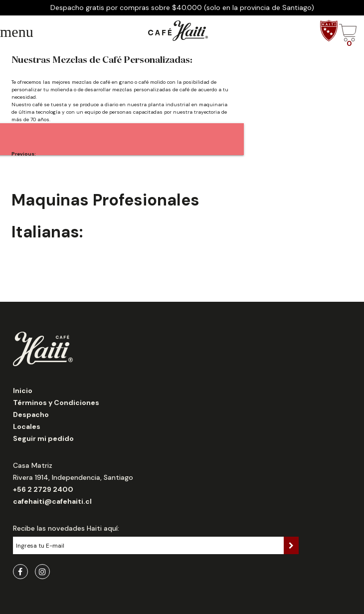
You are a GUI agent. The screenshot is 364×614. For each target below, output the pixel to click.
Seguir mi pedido (43, 438)
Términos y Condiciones (56, 403)
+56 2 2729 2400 (43, 489)
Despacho (31, 414)
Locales (27, 426)
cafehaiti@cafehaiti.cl (52, 501)
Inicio (23, 391)
